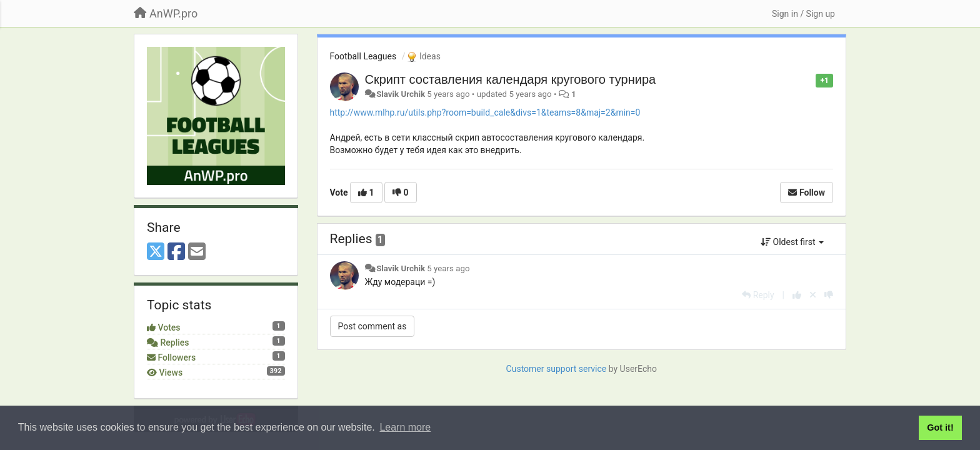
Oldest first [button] (792, 242)
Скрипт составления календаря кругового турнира (511, 79)
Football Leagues (363, 56)
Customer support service (557, 369)
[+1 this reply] (797, 295)
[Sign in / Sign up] (803, 14)
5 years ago (448, 268)
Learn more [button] (405, 427)
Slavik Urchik (401, 94)
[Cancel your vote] (813, 295)
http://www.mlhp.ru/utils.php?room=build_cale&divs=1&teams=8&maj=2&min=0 (485, 112)
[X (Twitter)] (156, 252)
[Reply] (758, 295)
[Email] (197, 252)
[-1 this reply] (829, 295)
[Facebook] (176, 252)
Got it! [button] (940, 427)
